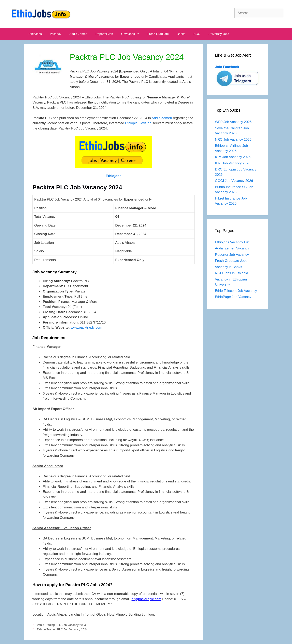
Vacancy (56, 34)
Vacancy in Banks (229, 267)
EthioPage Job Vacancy (233, 297)
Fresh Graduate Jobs (231, 261)
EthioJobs (35, 34)
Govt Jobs (132, 34)
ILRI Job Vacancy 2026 (233, 163)
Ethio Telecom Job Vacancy (236, 291)
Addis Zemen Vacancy (232, 248)
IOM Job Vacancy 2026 (233, 157)
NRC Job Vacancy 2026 (233, 140)
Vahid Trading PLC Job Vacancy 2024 (61, 625)
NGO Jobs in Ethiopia (232, 273)
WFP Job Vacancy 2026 (233, 122)
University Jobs (219, 34)
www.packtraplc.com (86, 327)
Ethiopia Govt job (138, 123)
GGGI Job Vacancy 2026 (234, 181)
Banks (181, 34)
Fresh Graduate (158, 34)
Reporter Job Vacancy (232, 255)
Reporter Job (104, 34)
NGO (197, 34)
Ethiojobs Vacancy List (232, 242)
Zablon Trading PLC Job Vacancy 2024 (62, 629)
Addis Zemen (78, 34)
